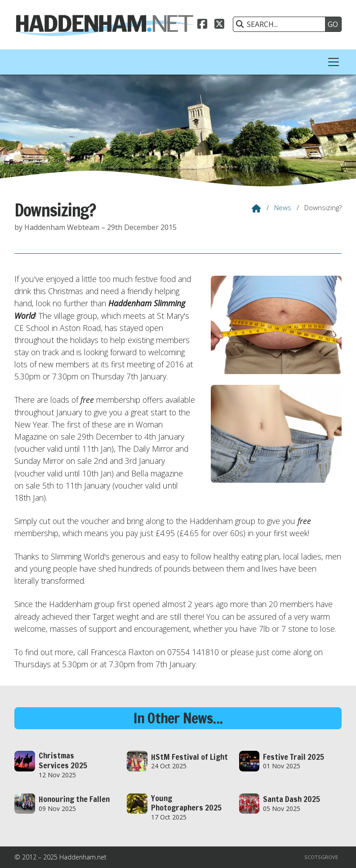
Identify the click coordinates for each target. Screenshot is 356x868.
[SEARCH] (281, 24)
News (283, 207)
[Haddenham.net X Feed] (219, 23)
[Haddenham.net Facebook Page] (202, 23)
